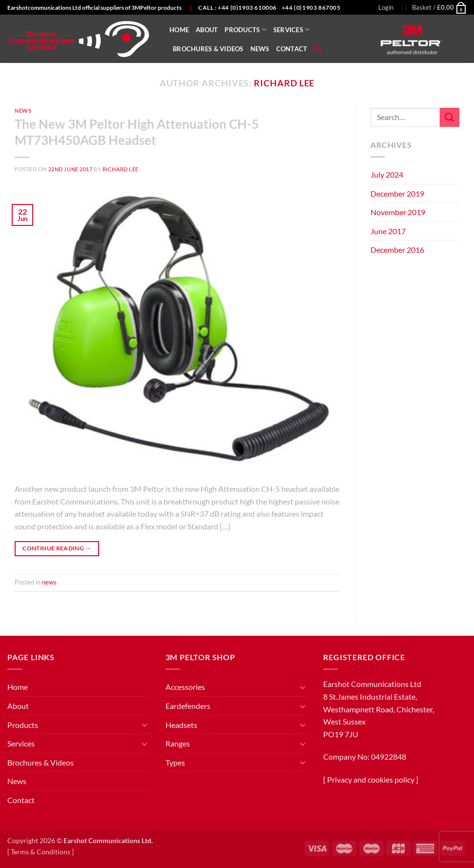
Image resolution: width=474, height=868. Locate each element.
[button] (386, 7)
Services (292, 30)
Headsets (181, 725)
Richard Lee (284, 83)
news (23, 111)
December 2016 (397, 250)
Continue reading (57, 548)
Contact (292, 49)
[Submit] (450, 117)
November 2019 (398, 212)
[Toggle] (145, 725)
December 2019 (397, 193)
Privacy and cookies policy (371, 779)
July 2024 (387, 174)
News (260, 49)
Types (175, 762)
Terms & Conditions (41, 852)
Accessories (185, 687)
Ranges (178, 743)
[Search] (318, 48)
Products (246, 30)
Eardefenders (188, 706)
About (207, 30)
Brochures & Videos (208, 49)
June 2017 (388, 231)
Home (179, 30)
